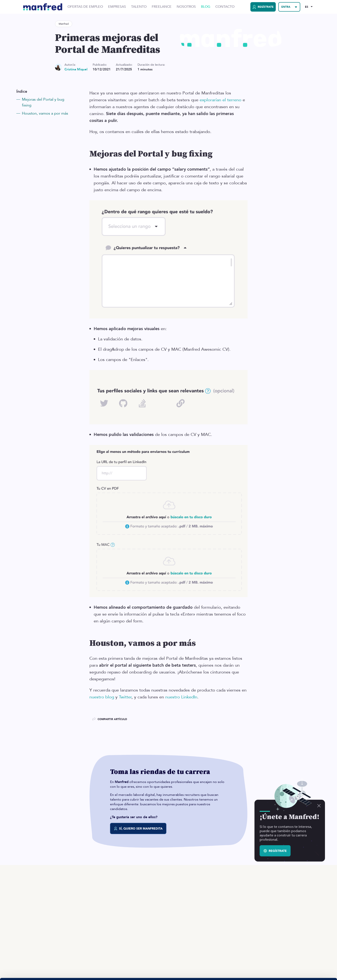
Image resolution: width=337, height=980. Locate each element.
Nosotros (186, 7)
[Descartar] (319, 806)
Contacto (225, 7)
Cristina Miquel (76, 69)
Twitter (125, 697)
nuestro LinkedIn (181, 697)
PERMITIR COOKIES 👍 (301, 953)
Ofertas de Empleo (85, 7)
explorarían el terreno (221, 100)
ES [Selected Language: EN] (307, 7)
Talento (139, 7)
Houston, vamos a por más (45, 113)
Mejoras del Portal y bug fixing (43, 102)
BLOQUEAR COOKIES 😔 (301, 966)
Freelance (162, 7)
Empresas (117, 7)
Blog (206, 7)
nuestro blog (102, 697)
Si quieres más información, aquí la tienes (46, 972)
